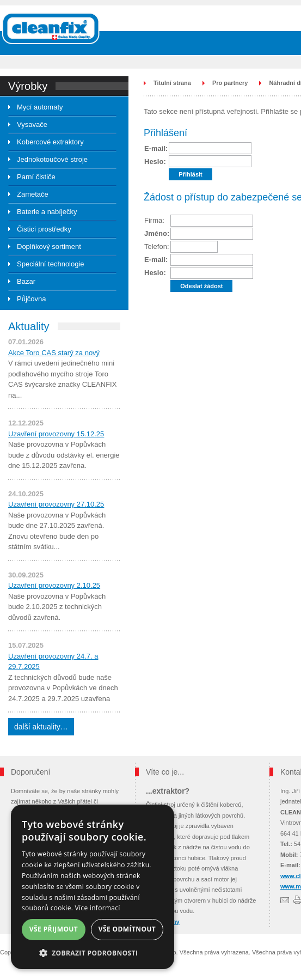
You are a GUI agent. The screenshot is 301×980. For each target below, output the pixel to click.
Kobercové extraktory (50, 142)
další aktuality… (41, 727)
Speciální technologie (51, 264)
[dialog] (93, 887)
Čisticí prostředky (44, 229)
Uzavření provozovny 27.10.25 (56, 504)
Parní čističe (36, 177)
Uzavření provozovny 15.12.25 (56, 434)
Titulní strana (172, 83)
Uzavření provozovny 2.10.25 (54, 585)
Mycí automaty (40, 107)
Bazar (26, 281)
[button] (93, 953)
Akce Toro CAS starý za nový (54, 353)
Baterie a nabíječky (47, 212)
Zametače (33, 194)
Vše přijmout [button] (54, 929)
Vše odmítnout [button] (127, 929)
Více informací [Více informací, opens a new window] (98, 908)
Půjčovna (31, 299)
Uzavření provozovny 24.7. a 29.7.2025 (53, 662)
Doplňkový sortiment (49, 246)
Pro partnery (230, 83)
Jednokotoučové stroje (52, 159)
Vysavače (32, 124)
